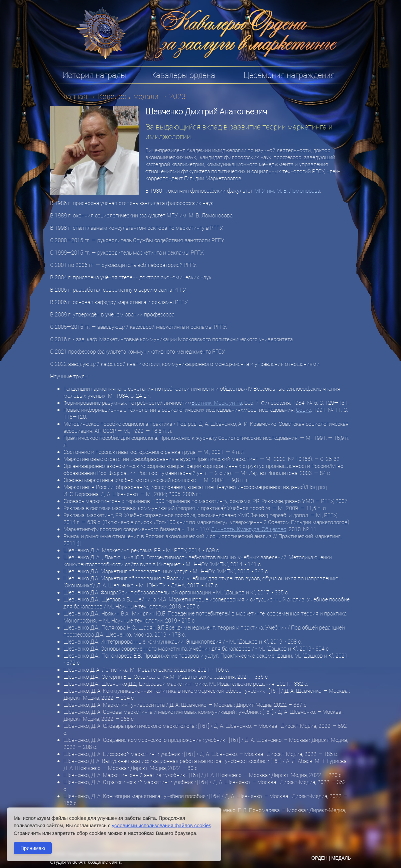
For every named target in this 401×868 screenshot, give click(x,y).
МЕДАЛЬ (341, 858)
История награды (94, 75)
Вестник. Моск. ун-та (217, 403)
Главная (74, 96)
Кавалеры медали (128, 96)
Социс (304, 410)
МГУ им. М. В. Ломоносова (287, 190)
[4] (78, 543)
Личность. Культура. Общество (249, 529)
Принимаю (33, 848)
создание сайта (105, 862)
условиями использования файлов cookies (162, 825)
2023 (177, 96)
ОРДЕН (319, 858)
